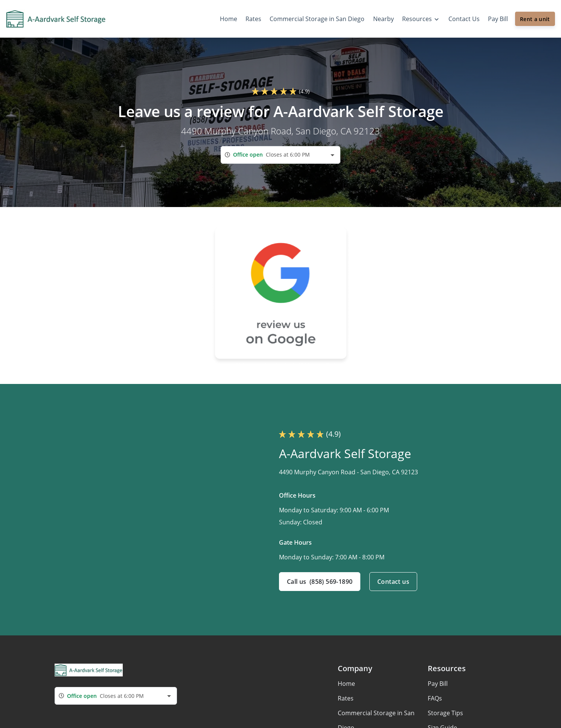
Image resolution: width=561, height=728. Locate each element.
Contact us (393, 582)
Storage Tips (445, 713)
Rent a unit (535, 19)
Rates (346, 698)
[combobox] (280, 155)
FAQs (435, 698)
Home (346, 684)
